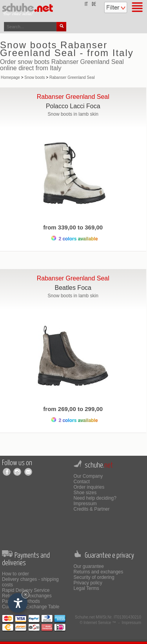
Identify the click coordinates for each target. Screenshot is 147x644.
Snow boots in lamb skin (73, 114)
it (86, 5)
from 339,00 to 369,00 (73, 227)
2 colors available (74, 239)
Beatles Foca (73, 288)
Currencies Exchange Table (31, 607)
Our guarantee (89, 566)
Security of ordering (94, 577)
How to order (15, 574)
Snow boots (34, 77)
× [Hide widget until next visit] (25, 594)
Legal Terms (86, 588)
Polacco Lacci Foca (73, 106)
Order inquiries (89, 487)
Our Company (88, 476)
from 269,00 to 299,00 (73, 409)
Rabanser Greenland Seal (72, 77)
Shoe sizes (85, 493)
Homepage (10, 77)
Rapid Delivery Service (26, 590)
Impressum (85, 504)
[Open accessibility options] (18, 603)
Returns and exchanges (99, 572)
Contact (82, 482)
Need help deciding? (95, 498)
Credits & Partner (92, 509)
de (94, 5)
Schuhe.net (85, 617)
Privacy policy (88, 583)
